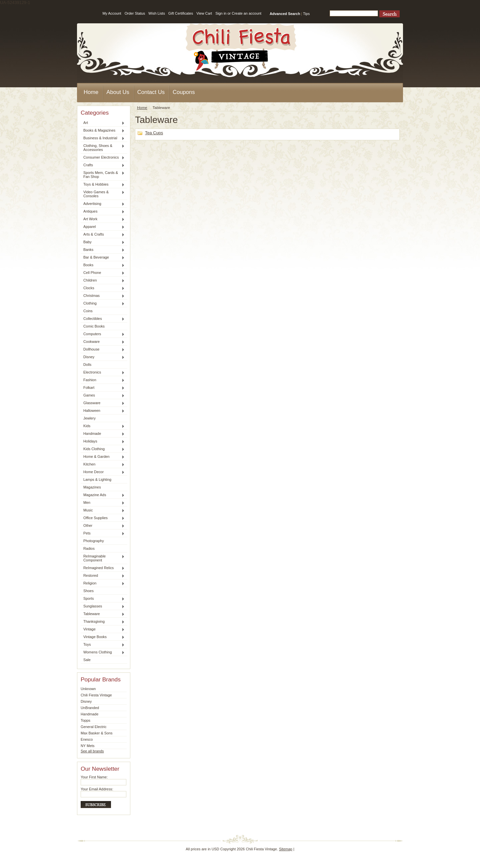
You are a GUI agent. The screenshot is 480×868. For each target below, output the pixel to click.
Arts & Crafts (103, 235)
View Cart (204, 13)
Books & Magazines (103, 131)
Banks (103, 250)
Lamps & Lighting (97, 479)
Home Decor (103, 472)
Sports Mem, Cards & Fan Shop (103, 175)
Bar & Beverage (103, 258)
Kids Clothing (103, 449)
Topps (85, 720)
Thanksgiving (103, 622)
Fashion (103, 380)
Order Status (135, 13)
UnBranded (90, 708)
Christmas (103, 296)
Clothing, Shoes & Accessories (103, 148)
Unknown (88, 689)
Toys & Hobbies (103, 185)
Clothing (103, 304)
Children (103, 281)
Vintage (103, 629)
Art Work (103, 219)
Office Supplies (103, 518)
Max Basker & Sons (97, 733)
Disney (103, 357)
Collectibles (103, 319)
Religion (103, 583)
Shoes (88, 591)
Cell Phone (103, 273)
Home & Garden (103, 457)
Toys (103, 645)
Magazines (92, 487)
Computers (103, 334)
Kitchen (103, 464)
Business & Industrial (103, 138)
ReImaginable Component (103, 558)
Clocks (103, 288)
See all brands (92, 751)
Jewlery (89, 418)
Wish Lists (157, 13)
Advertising (103, 204)
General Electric (93, 727)
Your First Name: (94, 777)
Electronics (103, 373)
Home (142, 108)
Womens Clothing (103, 652)
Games (103, 396)
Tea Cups (154, 133)
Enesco (87, 739)
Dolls (87, 365)
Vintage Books (103, 637)
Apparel (103, 227)
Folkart (103, 388)
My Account (112, 13)
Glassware (103, 403)
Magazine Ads (103, 495)
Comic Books (94, 326)
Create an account (246, 13)
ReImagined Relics (103, 568)
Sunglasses (103, 606)
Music (103, 510)
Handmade (103, 434)
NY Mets (88, 746)
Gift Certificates (181, 13)
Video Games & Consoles (103, 194)
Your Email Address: (97, 789)
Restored (103, 576)
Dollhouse (103, 350)
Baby (103, 242)
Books (103, 265)
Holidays (103, 441)
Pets (103, 533)
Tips (306, 14)
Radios (89, 548)
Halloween (103, 411)
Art (103, 123)
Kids (103, 426)
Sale (87, 660)
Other (103, 526)
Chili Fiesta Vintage (96, 695)
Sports (103, 599)
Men (103, 503)
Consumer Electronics (103, 158)
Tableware (103, 614)
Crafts (103, 165)
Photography (94, 541)
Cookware (103, 342)
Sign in (221, 13)
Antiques (103, 212)
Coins (88, 311)
